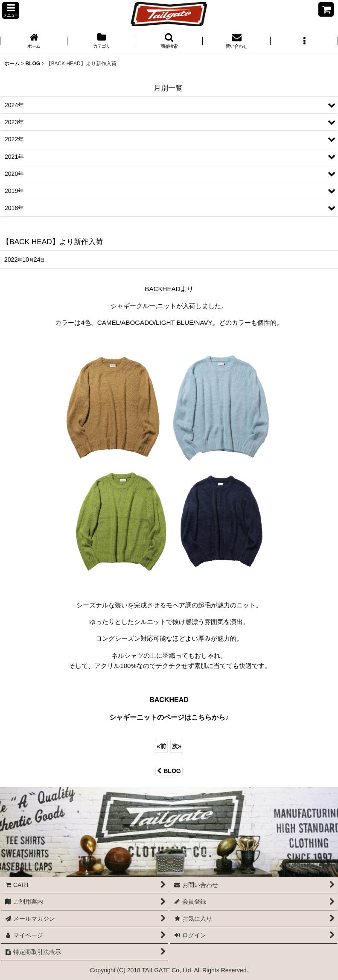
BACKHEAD (169, 700)
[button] (11, 10)
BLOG (169, 771)
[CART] (326, 9)
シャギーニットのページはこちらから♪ (169, 717)
